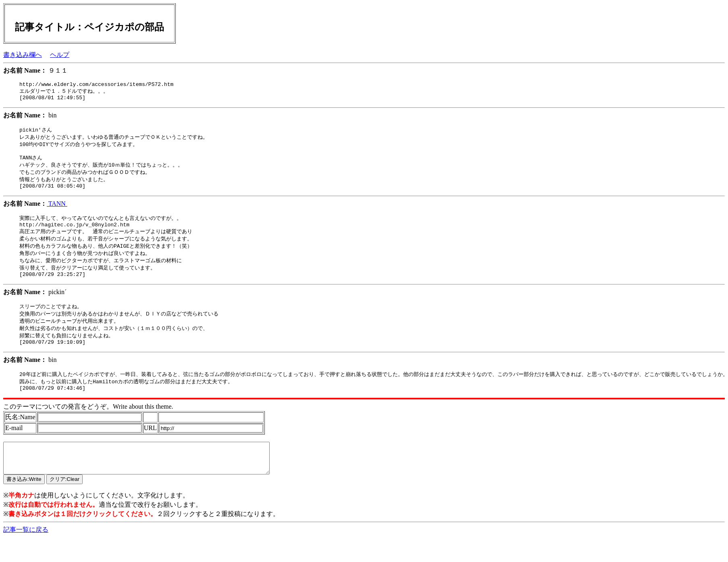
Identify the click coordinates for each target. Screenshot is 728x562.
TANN (57, 212)
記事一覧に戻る (26, 554)
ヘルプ (60, 55)
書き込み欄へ (23, 55)
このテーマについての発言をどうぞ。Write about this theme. (88, 425)
